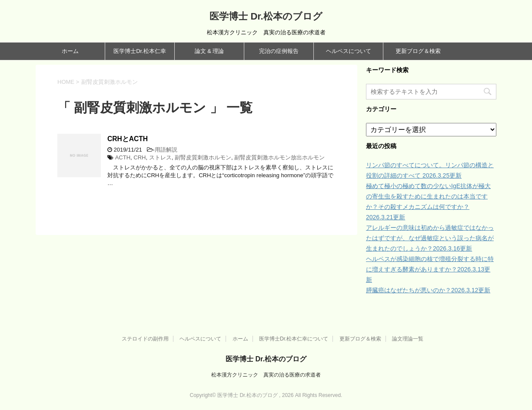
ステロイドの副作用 (145, 339)
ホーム (70, 51)
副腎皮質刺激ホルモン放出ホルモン (279, 157)
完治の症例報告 (279, 51)
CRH (140, 157)
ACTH (123, 157)
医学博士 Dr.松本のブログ (266, 16)
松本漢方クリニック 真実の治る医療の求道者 (266, 375)
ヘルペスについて (349, 51)
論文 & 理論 (209, 51)
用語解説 (166, 150)
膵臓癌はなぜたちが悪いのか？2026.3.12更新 (428, 290)
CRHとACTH (128, 139)
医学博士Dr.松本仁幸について (294, 339)
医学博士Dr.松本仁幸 (140, 51)
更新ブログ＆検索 (418, 51)
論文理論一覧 (408, 339)
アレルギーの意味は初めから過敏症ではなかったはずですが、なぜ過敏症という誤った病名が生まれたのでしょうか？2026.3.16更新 (430, 238)
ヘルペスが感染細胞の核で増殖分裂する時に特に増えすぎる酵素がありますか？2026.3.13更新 (430, 269)
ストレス (160, 157)
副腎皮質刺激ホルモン (203, 157)
